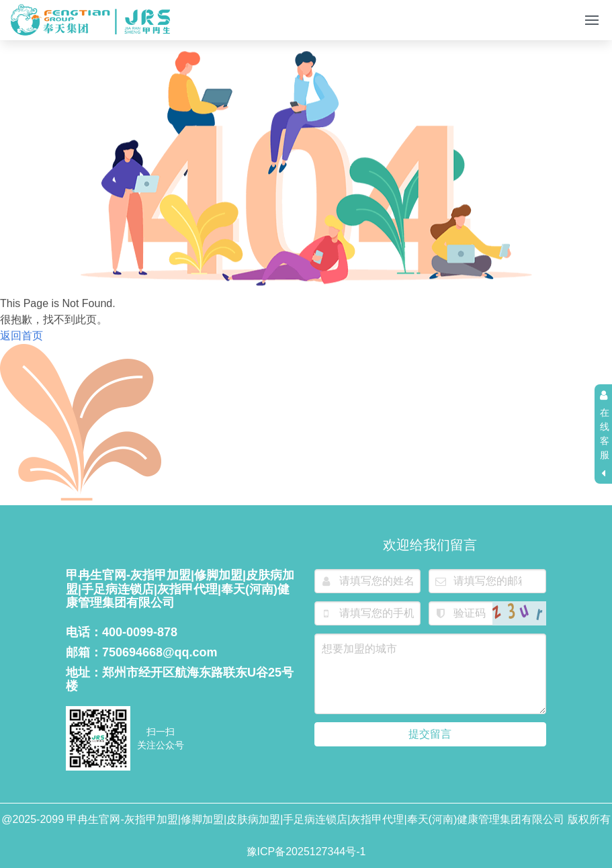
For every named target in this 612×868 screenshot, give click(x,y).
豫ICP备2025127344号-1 (306, 852)
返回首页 (21, 338)
